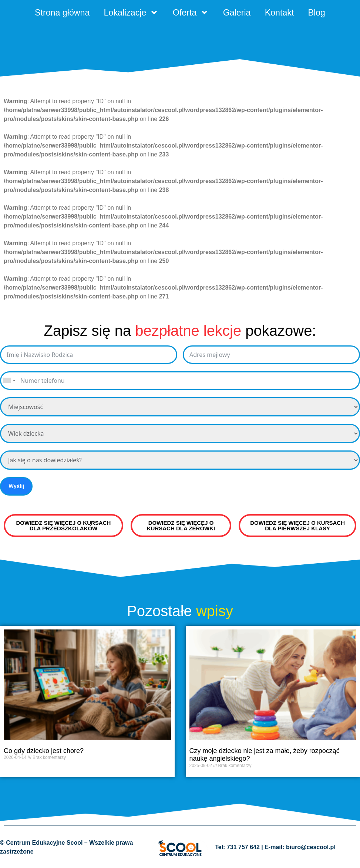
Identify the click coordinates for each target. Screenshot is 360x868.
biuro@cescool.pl (311, 848)
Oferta (191, 13)
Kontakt (283, 13)
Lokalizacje (129, 13)
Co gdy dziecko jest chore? (44, 752)
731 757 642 (243, 848)
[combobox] (9, 381)
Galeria (239, 13)
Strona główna (58, 13)
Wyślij (16, 487)
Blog (322, 13)
